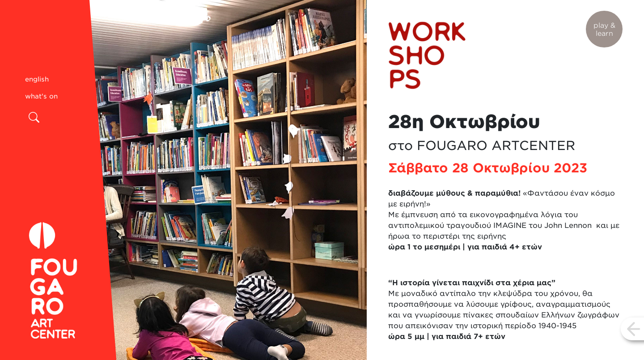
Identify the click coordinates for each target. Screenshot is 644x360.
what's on (41, 96)
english (37, 79)
